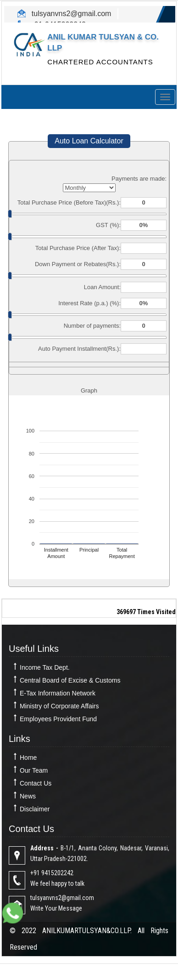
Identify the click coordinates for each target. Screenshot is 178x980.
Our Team (34, 770)
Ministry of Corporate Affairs (59, 706)
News (28, 796)
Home (28, 758)
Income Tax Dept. (45, 667)
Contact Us (36, 783)
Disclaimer (35, 809)
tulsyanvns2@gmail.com (70, 14)
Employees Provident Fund (58, 719)
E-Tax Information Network (58, 693)
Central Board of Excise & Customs (70, 680)
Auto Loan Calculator (89, 141)
